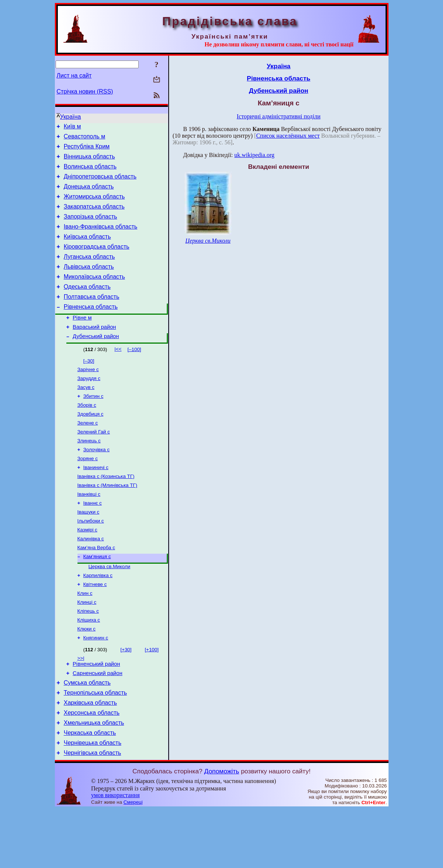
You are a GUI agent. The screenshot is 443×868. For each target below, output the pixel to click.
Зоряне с (88, 491)
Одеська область (87, 306)
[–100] (134, 374)
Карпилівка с (98, 618)
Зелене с (88, 453)
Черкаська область (90, 789)
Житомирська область (94, 205)
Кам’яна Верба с (96, 588)
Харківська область (90, 756)
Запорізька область (90, 228)
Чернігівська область (92, 811)
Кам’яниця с (97, 597)
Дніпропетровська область (100, 183)
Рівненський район (96, 713)
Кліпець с (88, 656)
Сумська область (87, 733)
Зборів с (87, 433)
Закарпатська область (94, 217)
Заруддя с (89, 404)
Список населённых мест (288, 136)
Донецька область (89, 194)
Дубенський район (96, 361)
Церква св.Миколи (110, 608)
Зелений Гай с (94, 462)
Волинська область (90, 172)
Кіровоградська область (97, 261)
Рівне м (82, 340)
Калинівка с (91, 578)
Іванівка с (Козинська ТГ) (106, 510)
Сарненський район (97, 723)
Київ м (72, 127)
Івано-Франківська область (101, 239)
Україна (70, 117)
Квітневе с (95, 627)
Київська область (87, 250)
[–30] (89, 385)
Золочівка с (97, 482)
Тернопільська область (95, 745)
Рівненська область (91, 328)
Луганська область (89, 272)
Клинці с (87, 647)
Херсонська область (92, 767)
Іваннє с (93, 539)
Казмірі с (87, 568)
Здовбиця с (90, 443)
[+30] (126, 697)
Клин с (85, 637)
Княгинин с (96, 685)
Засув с (86, 414)
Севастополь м (85, 139)
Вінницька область (89, 161)
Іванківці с (89, 530)
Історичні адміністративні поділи (279, 116)
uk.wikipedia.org (254, 155)
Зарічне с (88, 395)
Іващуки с (88, 549)
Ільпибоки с (91, 559)
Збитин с (93, 424)
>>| (81, 706)
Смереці (133, 861)
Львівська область (89, 283)
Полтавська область (92, 317)
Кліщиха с (89, 666)
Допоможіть (222, 830)
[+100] (151, 697)
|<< (118, 374)
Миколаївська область (94, 294)
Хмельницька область (94, 778)
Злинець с (89, 472)
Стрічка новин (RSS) (85, 91)
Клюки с (87, 676)
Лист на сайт (74, 76)
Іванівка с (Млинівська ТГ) (108, 520)
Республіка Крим (87, 150)
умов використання (115, 854)
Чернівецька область (93, 800)
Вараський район (94, 350)
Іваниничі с (96, 501)
